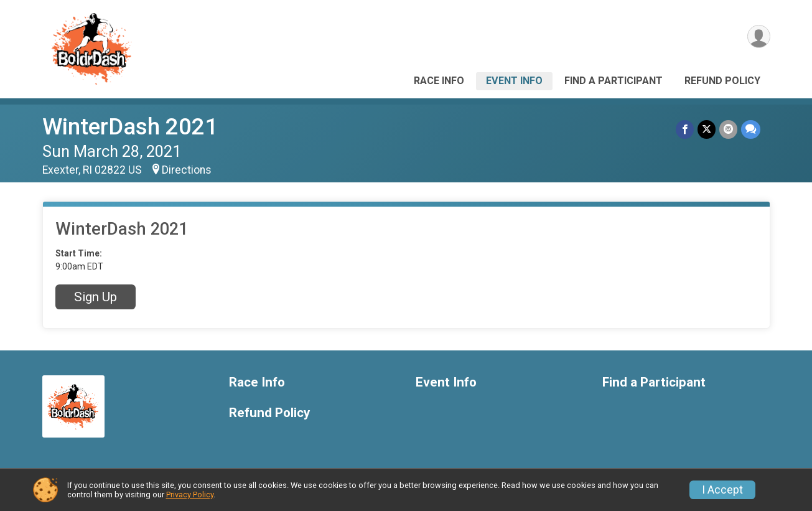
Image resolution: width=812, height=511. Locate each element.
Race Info (439, 81)
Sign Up (96, 297)
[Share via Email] (728, 129)
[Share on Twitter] (707, 129)
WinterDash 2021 (130, 127)
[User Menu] (759, 36)
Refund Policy (722, 81)
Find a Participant (614, 81)
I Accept (722, 490)
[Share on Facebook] (685, 129)
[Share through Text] (751, 129)
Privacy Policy (190, 495)
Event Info (514, 81)
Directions (187, 170)
